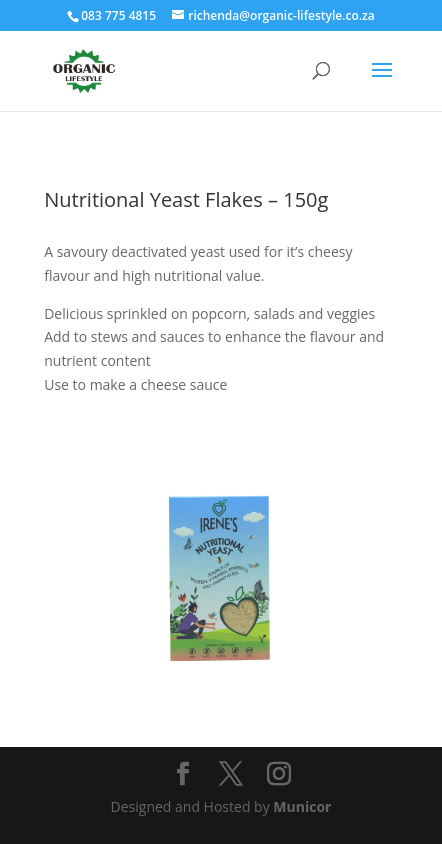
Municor (302, 806)
